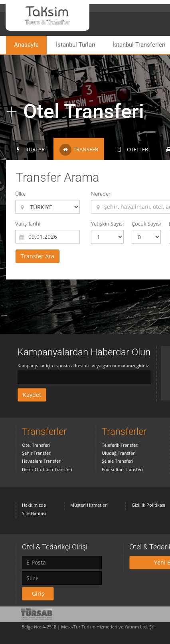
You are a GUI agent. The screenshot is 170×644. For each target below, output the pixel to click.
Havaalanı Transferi (42, 461)
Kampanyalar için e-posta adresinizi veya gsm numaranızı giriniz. (84, 366)
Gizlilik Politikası (148, 505)
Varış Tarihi (28, 224)
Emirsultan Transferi (122, 469)
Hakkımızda (34, 505)
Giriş (38, 593)
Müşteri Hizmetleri (89, 505)
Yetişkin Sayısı (107, 224)
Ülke (20, 194)
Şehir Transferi (37, 453)
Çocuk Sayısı (146, 224)
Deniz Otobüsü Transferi (47, 469)
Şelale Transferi (117, 461)
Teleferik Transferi (120, 445)
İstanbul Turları (76, 45)
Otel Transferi (36, 445)
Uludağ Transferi (119, 453)
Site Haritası (34, 513)
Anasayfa (26, 45)
